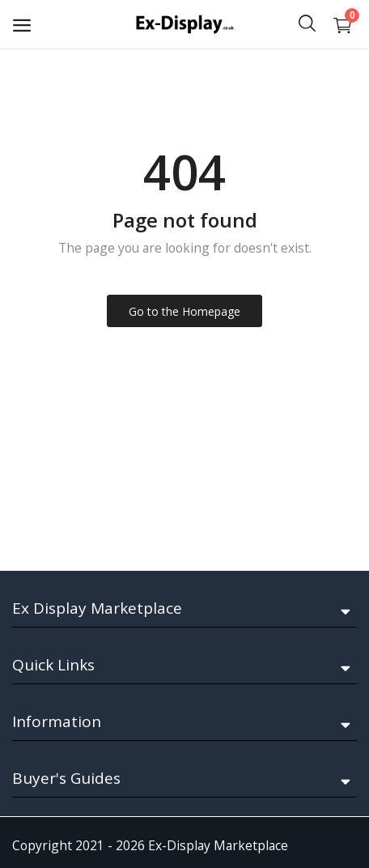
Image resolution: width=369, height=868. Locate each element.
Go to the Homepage (184, 311)
